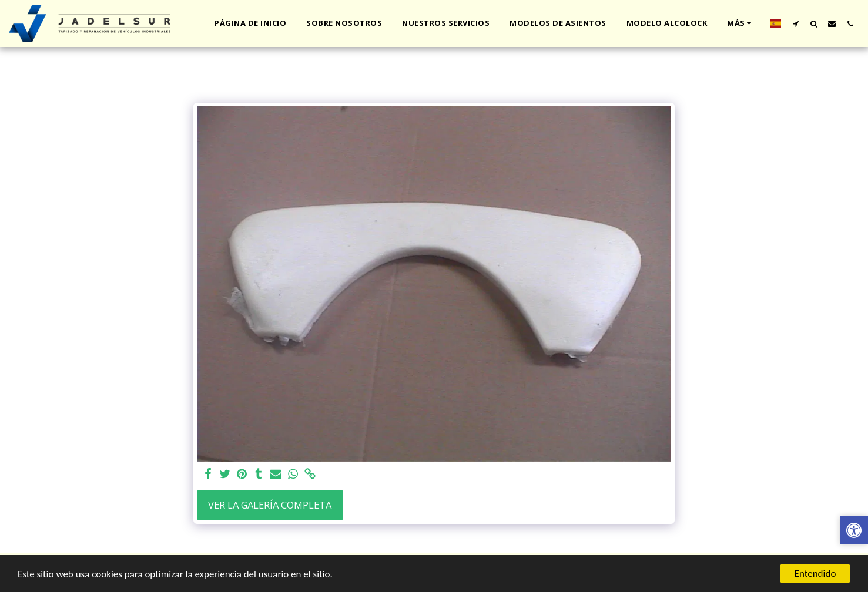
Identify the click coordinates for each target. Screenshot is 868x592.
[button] (795, 23)
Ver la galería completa (270, 505)
